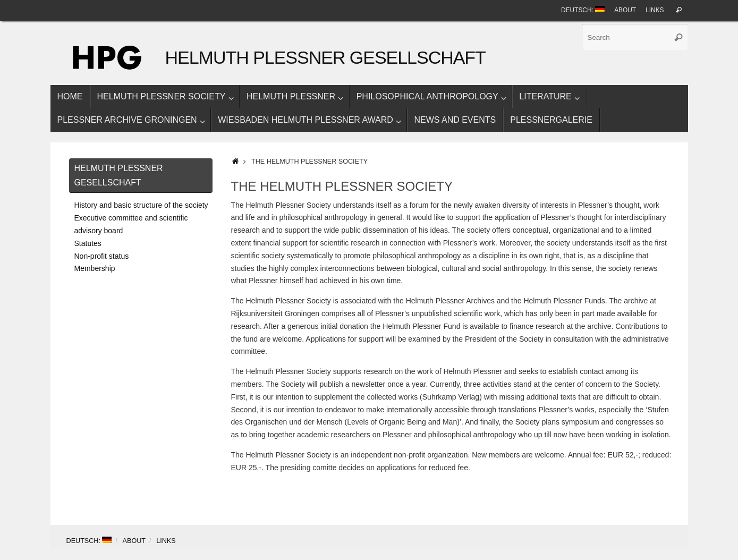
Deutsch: (583, 10)
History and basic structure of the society (141, 205)
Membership (95, 268)
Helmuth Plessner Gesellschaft (325, 58)
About (625, 10)
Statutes (88, 243)
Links (655, 10)
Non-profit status (102, 256)
